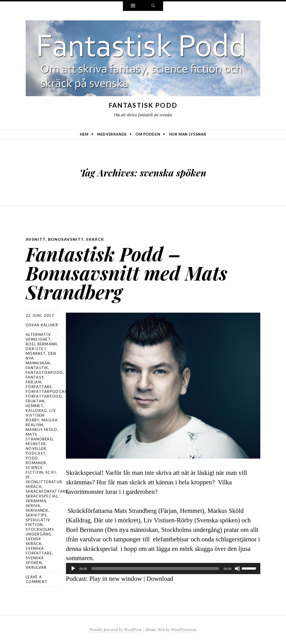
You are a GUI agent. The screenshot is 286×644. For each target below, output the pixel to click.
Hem (84, 134)
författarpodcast (48, 391)
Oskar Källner (42, 325)
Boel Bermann (41, 344)
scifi (51, 472)
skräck (95, 239)
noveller (36, 449)
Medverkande (112, 134)
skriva (33, 506)
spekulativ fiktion (38, 522)
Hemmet (34, 406)
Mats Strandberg (39, 437)
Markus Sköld (42, 430)
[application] (163, 568)
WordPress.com (183, 630)
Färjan (33, 382)
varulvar (36, 567)
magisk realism (42, 422)
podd (32, 458)
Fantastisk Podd (143, 105)
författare (39, 387)
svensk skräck (34, 541)
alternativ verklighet (38, 337)
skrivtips (36, 515)
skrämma (36, 501)
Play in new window (116, 579)
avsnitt (36, 239)
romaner (36, 463)
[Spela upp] (73, 568)
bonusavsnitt (66, 239)
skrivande (37, 510)
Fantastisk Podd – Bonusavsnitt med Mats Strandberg (127, 273)
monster (36, 444)
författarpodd (44, 396)
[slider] (155, 568)
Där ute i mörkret (36, 351)
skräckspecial (42, 496)
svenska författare (39, 551)
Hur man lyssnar (188, 134)
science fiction (34, 470)
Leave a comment (37, 579)
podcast (36, 453)
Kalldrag (36, 411)
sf (28, 477)
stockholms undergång (40, 532)
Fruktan (35, 401)
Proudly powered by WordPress (115, 630)
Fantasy (35, 377)
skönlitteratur (44, 482)
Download (160, 579)
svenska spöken (35, 560)
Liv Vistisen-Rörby (41, 415)
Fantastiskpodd (44, 372)
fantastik (37, 368)
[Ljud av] (237, 568)
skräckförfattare (47, 491)
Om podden (148, 134)
